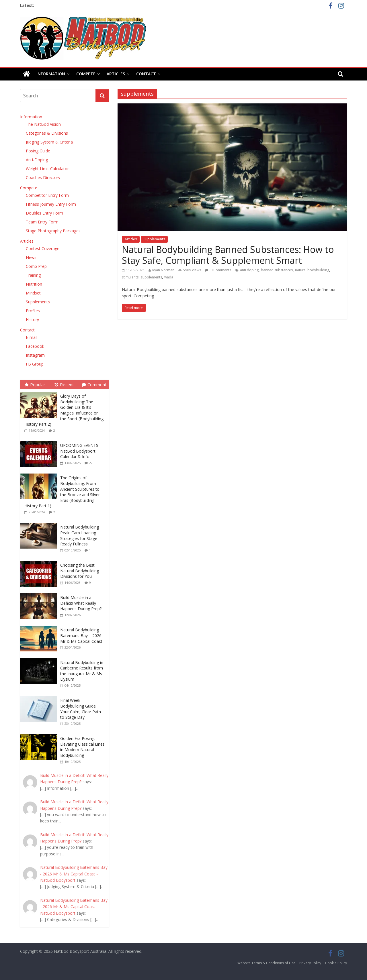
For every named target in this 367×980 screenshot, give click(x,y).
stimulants (130, 277)
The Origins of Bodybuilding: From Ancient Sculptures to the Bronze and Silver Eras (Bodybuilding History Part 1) (62, 492)
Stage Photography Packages (53, 231)
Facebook (35, 346)
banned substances (277, 270)
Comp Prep (36, 266)
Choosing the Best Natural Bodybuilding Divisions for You (80, 571)
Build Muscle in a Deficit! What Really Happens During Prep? (81, 603)
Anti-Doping (37, 160)
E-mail (32, 337)
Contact (146, 74)
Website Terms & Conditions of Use (266, 963)
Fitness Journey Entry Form (51, 204)
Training (33, 275)
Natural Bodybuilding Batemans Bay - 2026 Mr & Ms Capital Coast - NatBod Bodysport (74, 874)
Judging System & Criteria (49, 142)
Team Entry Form (42, 222)
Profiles (33, 311)
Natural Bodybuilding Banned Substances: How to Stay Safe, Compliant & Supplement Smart (228, 255)
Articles (116, 74)
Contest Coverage (43, 249)
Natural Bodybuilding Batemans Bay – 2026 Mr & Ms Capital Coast (81, 635)
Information (51, 74)
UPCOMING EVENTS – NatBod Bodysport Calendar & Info (81, 451)
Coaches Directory (43, 177)
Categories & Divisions (47, 133)
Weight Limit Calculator (47, 169)
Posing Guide (38, 151)
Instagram (35, 355)
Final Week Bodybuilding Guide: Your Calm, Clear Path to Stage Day (81, 709)
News (31, 257)
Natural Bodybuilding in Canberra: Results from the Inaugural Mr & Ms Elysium (82, 671)
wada (169, 277)
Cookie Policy (336, 963)
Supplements (154, 239)
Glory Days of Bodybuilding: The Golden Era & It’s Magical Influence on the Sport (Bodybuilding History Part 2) (64, 410)
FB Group (35, 364)
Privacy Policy (310, 963)
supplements (151, 277)
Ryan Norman (163, 270)
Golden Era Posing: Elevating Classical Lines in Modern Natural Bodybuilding (82, 747)
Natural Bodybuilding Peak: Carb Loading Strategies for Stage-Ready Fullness (80, 535)
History (32, 320)
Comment (94, 384)
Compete (86, 74)
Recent (64, 384)
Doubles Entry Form (44, 213)
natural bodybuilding (312, 270)
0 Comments (218, 270)
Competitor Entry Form (47, 195)
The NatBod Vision (43, 124)
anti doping (249, 270)
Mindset (33, 293)
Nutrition (34, 284)
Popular (35, 384)
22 (91, 463)
